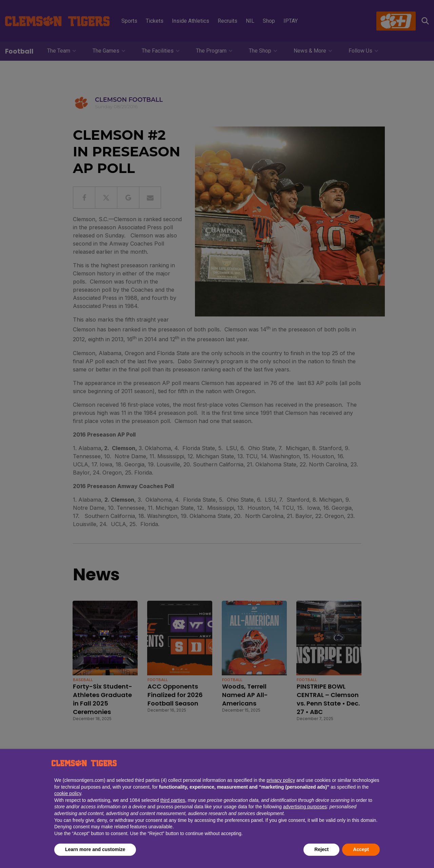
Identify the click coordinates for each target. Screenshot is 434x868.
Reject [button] (321, 849)
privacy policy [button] (281, 780)
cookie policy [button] (68, 793)
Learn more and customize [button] (95, 849)
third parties (173, 800)
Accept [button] (361, 849)
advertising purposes (305, 807)
